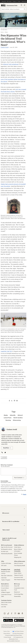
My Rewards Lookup (7, 549)
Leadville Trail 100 (6, 351)
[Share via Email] (17, 401)
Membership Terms (14, 639)
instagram (5, 613)
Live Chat (4, 607)
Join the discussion (5, 466)
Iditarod (20, 415)
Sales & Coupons (19, 563)
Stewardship (17, 596)
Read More (7, 448)
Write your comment (7, 465)
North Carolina (18, 418)
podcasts (22, 613)
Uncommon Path (12, 5)
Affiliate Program (6, 592)
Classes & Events (19, 575)
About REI (17, 586)
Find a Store (4, 605)
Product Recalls (7, 637)
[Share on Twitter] (12, 401)
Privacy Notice (7, 633)
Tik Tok (8, 613)
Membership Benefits (7, 554)
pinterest (15, 613)
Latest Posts (8, 418)
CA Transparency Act (18, 637)
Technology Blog (19, 594)
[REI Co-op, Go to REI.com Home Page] (3, 5)
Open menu (25, 5)
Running (8, 420)
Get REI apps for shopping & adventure (14, 618)
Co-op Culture (5, 588)
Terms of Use (6, 631)
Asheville (13, 415)
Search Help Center (6, 602)
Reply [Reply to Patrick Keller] (25, 494)
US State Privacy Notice (18, 633)
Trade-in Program (6, 580)
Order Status (17, 547)
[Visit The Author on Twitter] (6, 453)
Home (2, 32)
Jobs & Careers (5, 586)
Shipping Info (18, 557)
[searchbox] (13, 9)
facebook (12, 613)
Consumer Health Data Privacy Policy (13, 635)
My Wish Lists (5, 551)
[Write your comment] (13, 471)
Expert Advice (18, 573)
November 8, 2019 (6, 482)
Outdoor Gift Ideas (6, 563)
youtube (19, 613)
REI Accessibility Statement (13, 641)
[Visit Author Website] (3, 453)
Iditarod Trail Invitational (11, 64)
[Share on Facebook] (9, 401)
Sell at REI (4, 590)
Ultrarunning (17, 420)
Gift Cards (4, 565)
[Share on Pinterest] (14, 401)
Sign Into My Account (7, 547)
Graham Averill (5, 47)
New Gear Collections (7, 576)
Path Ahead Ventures (20, 580)
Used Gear (4, 578)
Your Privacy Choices (18, 631)
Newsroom (17, 592)
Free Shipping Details (20, 565)
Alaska (6, 415)
